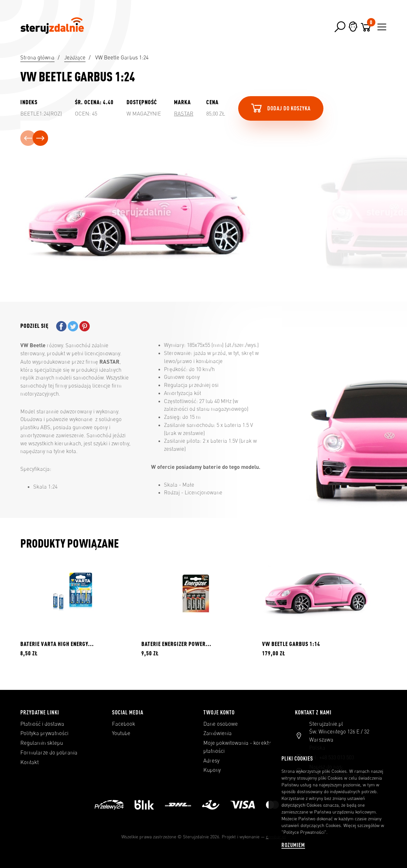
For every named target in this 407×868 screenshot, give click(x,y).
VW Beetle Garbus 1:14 (291, 644)
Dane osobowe (221, 724)
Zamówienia (218, 733)
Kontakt (30, 762)
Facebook (124, 724)
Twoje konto (219, 712)
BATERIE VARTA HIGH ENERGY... (57, 644)
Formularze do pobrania (49, 752)
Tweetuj (73, 326)
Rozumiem (293, 845)
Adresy (211, 761)
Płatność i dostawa (42, 724)
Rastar (184, 114)
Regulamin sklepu (42, 743)
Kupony (212, 770)
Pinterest (85, 326)
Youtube (121, 733)
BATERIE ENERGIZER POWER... (176, 644)
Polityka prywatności (44, 733)
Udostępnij (61, 326)
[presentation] (28, 138)
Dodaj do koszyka (280, 108)
